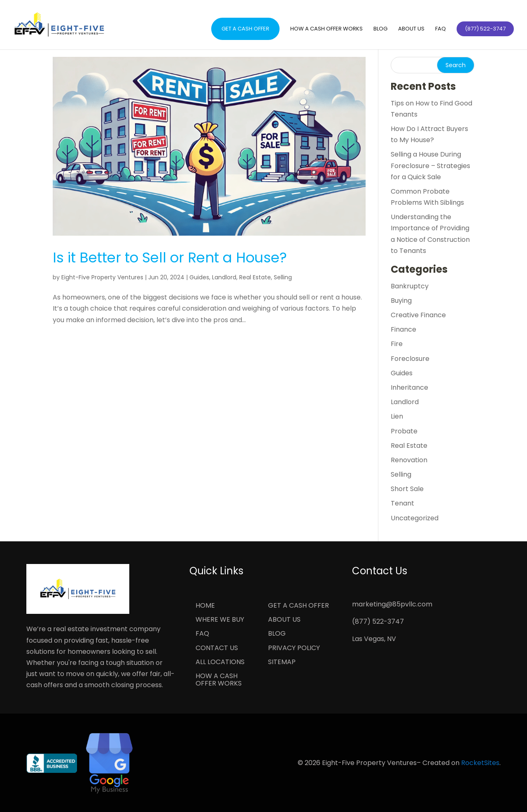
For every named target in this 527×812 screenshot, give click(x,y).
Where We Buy (220, 620)
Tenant (402, 503)
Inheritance (409, 387)
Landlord (224, 277)
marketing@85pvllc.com (392, 604)
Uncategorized (415, 518)
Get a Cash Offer (245, 29)
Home (205, 606)
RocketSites (480, 763)
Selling (283, 277)
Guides (199, 277)
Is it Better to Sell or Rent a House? (170, 257)
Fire (397, 344)
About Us (411, 29)
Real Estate (255, 277)
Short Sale (407, 489)
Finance (403, 329)
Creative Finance (418, 315)
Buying (401, 301)
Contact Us (217, 648)
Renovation (409, 460)
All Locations (220, 662)
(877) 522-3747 (378, 621)
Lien (397, 416)
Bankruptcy (410, 286)
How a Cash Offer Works (326, 29)
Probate (404, 431)
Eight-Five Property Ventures (102, 277)
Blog (380, 29)
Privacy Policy (294, 648)
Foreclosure (410, 359)
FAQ (441, 29)
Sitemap (282, 662)
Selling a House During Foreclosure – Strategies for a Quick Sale (430, 165)
